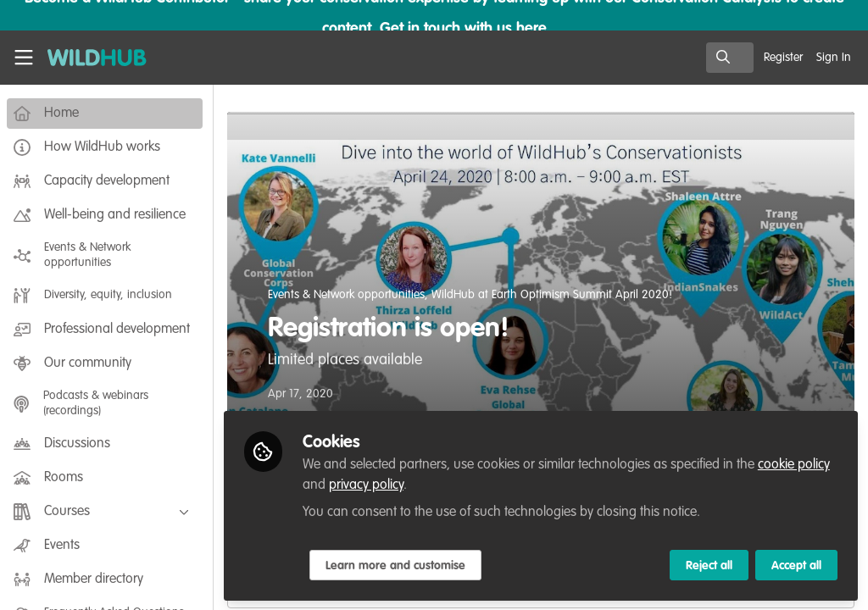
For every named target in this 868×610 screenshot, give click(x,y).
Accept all (796, 565)
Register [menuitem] (783, 58)
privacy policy (370, 485)
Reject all (709, 565)
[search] (730, 58)
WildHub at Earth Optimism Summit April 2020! (555, 295)
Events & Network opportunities (350, 295)
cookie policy (797, 464)
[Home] (88, 58)
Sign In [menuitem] (834, 58)
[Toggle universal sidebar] (24, 58)
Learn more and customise (399, 565)
